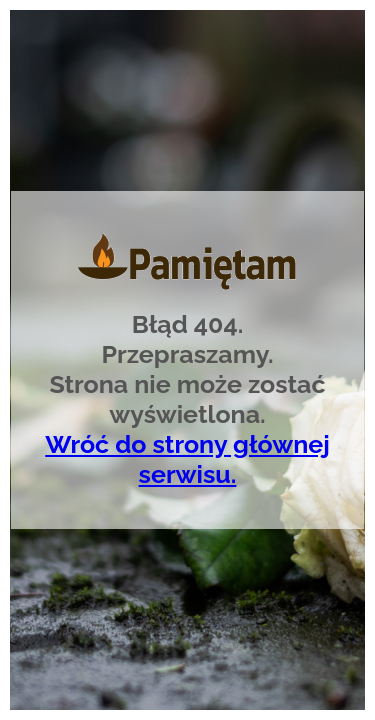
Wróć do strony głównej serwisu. (187, 459)
